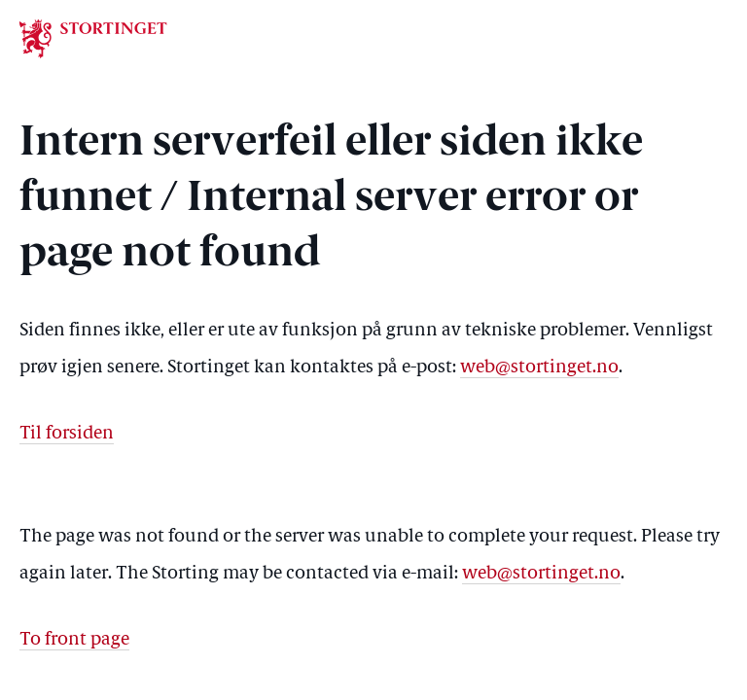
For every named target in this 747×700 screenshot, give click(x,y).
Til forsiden (67, 434)
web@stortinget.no (539, 368)
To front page (74, 640)
